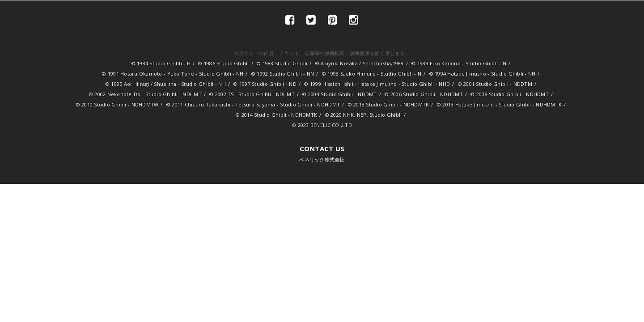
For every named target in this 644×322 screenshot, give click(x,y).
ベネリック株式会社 (322, 153)
